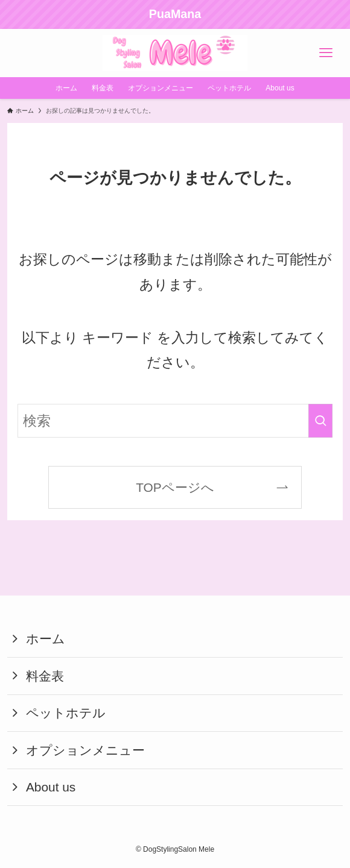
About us (51, 787)
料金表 (45, 676)
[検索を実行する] (320, 421)
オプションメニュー (85, 750)
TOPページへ (175, 487)
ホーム (46, 639)
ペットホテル (66, 713)
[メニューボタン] (326, 53)
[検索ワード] (175, 421)
